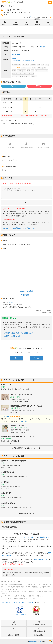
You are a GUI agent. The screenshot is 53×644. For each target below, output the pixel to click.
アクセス (48, 24)
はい (17, 358)
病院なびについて (39, 631)
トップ (14, 624)
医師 (26, 24)
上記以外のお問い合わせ (12, 336)
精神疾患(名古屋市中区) (9, 527)
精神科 (14, 58)
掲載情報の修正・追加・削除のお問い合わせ (19, 333)
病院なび (6, 2)
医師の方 (14, 86)
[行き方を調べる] (27, 295)
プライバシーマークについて (20, 614)
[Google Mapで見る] (27, 291)
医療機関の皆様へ (39, 624)
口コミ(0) (37, 24)
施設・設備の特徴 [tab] (44, 148)
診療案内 (16, 24)
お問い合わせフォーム (41, 560)
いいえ (36, 358)
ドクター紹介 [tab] (10, 148)
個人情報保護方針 (39, 635)
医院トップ (5, 24)
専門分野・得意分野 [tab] (26, 148)
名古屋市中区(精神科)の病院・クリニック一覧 (26, 448)
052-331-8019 (16, 54)
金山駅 (11, 303)
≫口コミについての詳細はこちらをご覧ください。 (19, 228)
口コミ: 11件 (5, 417)
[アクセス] (43, 47)
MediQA (14, 631)
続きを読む (24, 421)
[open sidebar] (50, 3)
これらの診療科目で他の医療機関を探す (23, 61)
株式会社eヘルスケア (35, 642)
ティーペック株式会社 (26, 537)
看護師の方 (39, 86)
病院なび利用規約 (14, 635)
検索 (50, 641)
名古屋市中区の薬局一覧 (26, 514)
